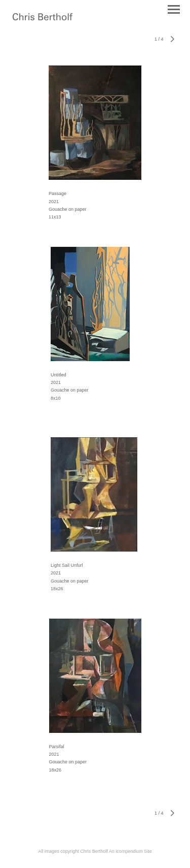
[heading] (43, 18)
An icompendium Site (130, 851)
